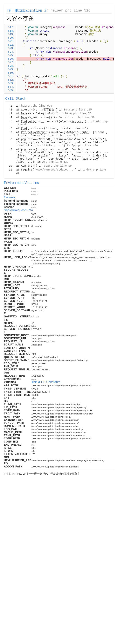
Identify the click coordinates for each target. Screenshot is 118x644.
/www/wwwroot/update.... (55, 170)
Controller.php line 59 (76, 117)
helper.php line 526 (70, 11)
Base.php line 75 (78, 114)
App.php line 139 (55, 162)
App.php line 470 (85, 146)
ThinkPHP (10, 474)
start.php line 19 (58, 166)
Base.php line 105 (78, 110)
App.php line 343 (65, 135)
